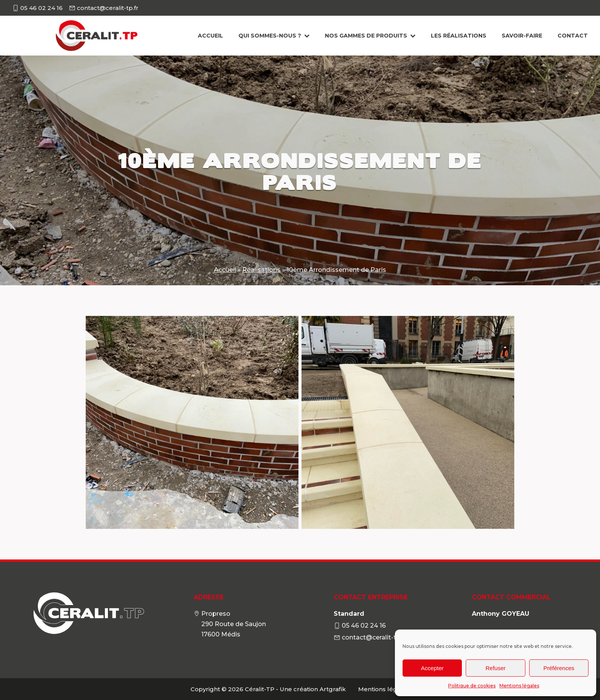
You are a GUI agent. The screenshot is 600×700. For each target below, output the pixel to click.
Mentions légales (519, 686)
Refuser (496, 668)
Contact (573, 36)
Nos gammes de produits (370, 36)
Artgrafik (333, 689)
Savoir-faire (522, 36)
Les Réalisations (459, 36)
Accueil (210, 36)
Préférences (559, 668)
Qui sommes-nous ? (274, 36)
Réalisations (261, 270)
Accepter (432, 668)
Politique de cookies (472, 686)
